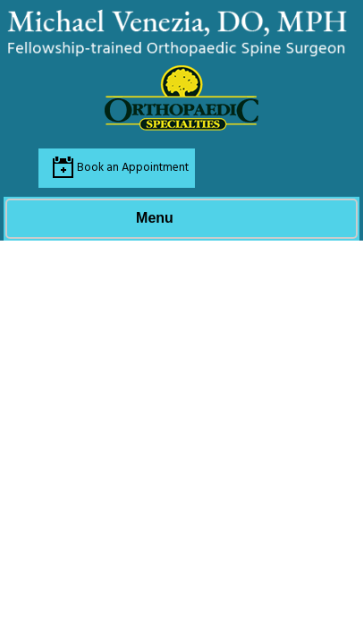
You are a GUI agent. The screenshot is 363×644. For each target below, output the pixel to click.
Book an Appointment (133, 168)
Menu (177, 219)
